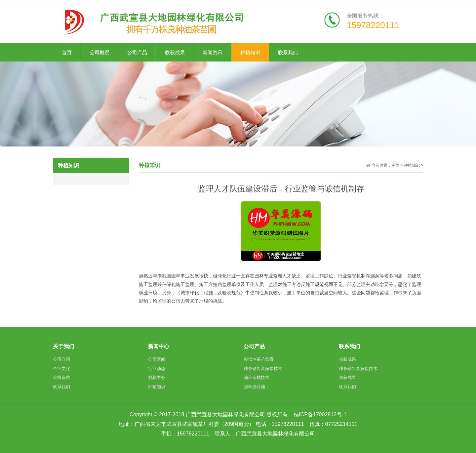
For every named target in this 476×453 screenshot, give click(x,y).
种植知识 (412, 165)
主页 (395, 165)
